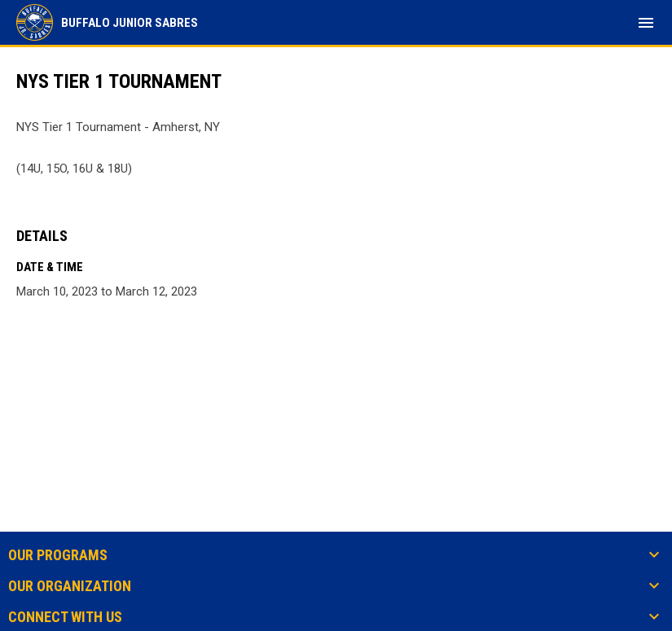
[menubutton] (646, 23)
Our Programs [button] (58, 555)
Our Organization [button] (70, 586)
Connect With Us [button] (65, 617)
